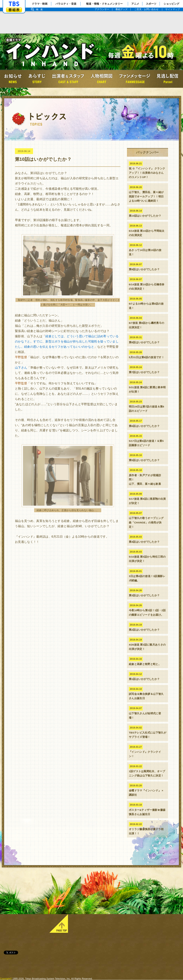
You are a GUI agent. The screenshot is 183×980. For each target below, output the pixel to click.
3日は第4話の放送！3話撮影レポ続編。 (148, 575)
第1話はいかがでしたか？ (148, 676)
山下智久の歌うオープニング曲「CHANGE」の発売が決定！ (148, 520)
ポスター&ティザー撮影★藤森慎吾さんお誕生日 (148, 809)
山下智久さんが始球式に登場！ (148, 712)
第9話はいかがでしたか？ (148, 266)
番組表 (14, 10)
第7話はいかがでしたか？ (148, 369)
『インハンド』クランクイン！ (148, 751)
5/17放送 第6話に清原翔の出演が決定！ (148, 498)
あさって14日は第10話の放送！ (148, 249)
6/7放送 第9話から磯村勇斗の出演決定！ (148, 322)
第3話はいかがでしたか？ (148, 593)
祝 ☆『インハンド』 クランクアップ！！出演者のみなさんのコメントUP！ (148, 170)
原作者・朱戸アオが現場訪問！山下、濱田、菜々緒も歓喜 (148, 477)
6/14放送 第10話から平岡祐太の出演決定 (148, 230)
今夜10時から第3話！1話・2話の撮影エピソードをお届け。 (148, 610)
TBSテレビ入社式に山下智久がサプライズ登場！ (148, 732)
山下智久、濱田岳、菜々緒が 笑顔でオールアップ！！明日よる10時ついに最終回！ (148, 194)
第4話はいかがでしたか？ (148, 539)
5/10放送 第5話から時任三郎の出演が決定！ (148, 556)
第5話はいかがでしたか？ (148, 457)
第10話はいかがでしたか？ (148, 213)
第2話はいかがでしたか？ (148, 627)
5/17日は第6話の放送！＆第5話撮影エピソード (148, 440)
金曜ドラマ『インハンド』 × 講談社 (148, 790)
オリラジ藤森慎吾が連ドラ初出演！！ (148, 828)
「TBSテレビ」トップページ (14, 4)
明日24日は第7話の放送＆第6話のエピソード (148, 406)
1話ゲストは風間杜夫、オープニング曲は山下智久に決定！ (148, 771)
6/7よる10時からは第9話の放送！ (148, 303)
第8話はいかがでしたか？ (148, 339)
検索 (40, 9)
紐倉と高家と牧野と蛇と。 (148, 661)
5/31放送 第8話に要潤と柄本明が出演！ (148, 387)
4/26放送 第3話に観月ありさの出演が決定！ (148, 644)
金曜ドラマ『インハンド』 (50, 52)
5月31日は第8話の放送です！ (148, 354)
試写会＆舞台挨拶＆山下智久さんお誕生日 (148, 693)
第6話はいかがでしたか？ (148, 423)
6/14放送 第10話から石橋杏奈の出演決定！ (148, 284)
